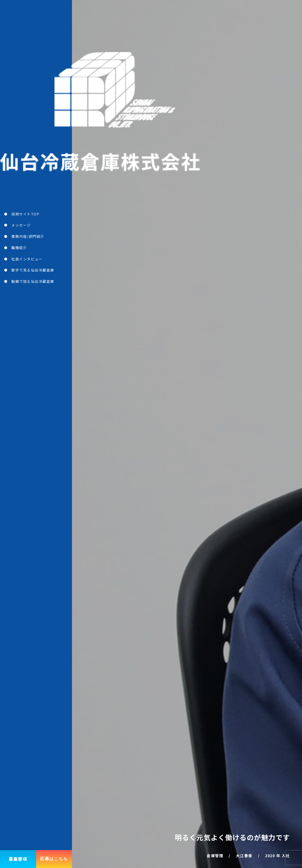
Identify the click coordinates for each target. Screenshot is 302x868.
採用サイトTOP (25, 214)
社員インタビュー (27, 259)
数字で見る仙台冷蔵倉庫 (33, 270)
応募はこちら (54, 859)
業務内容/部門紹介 (28, 236)
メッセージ (21, 225)
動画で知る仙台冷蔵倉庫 (33, 281)
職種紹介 (19, 248)
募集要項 (18, 859)
